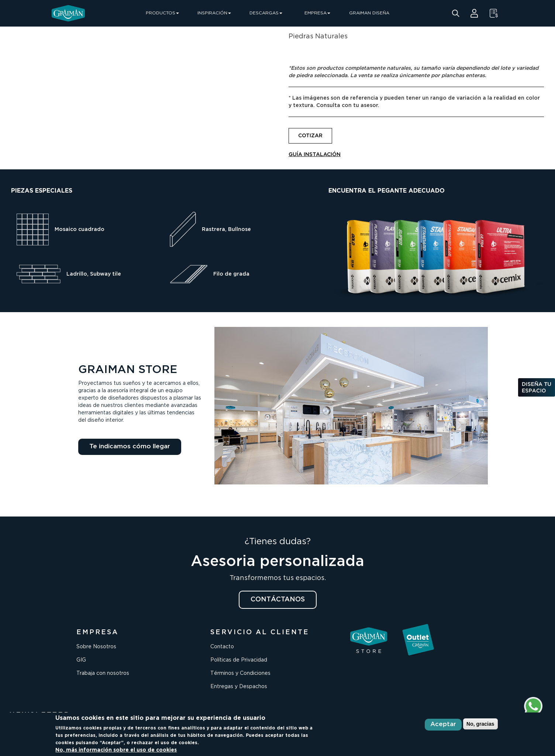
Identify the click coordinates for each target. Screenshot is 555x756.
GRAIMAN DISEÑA (369, 13)
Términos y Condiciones (240, 673)
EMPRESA (317, 13)
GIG (81, 660)
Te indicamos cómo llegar (130, 447)
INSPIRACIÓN (214, 13)
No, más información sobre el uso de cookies (116, 750)
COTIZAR (310, 136)
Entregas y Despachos (239, 687)
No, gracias (480, 724)
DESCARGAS (266, 13)
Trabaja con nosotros (103, 673)
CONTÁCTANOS (278, 600)
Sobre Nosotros (96, 647)
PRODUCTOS (162, 13)
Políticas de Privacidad (239, 660)
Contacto (222, 647)
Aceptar (443, 724)
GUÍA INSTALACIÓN (315, 155)
